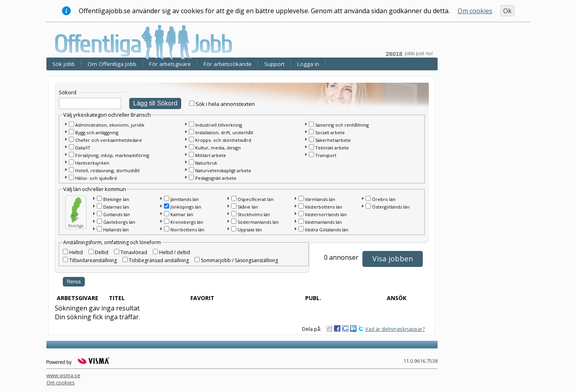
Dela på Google (345, 328)
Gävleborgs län (119, 222)
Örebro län (384, 199)
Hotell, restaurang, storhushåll (107, 170)
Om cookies (475, 11)
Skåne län (248, 207)
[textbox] (90, 103)
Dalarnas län (116, 207)
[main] (244, 203)
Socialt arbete (330, 132)
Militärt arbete (211, 155)
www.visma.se (63, 375)
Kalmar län (182, 214)
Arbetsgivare (78, 298)
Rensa (74, 282)
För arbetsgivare (170, 64)
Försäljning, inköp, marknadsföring (112, 155)
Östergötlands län (391, 207)
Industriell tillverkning (219, 125)
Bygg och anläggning (97, 132)
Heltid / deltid (175, 252)
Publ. (313, 298)
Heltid (76, 252)
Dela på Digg (329, 328)
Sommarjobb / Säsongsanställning (239, 260)
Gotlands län (117, 214)
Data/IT (83, 148)
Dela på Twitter (361, 328)
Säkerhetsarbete (333, 140)
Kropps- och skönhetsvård (223, 140)
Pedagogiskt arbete (216, 178)
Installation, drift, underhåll (224, 132)
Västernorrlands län (326, 214)
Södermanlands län (258, 222)
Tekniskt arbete (332, 148)
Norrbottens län (187, 230)
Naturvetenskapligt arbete (223, 170)
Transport (326, 155)
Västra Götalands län (327, 230)
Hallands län (116, 230)
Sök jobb (64, 64)
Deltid (102, 252)
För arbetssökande (228, 64)
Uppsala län (250, 230)
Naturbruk (206, 163)
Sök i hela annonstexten (225, 104)
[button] (66, 124)
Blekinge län (116, 199)
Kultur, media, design (218, 148)
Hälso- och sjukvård (96, 178)
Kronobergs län (187, 222)
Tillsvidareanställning (93, 260)
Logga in (308, 64)
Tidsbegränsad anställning (159, 260)
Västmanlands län (323, 222)
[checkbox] (192, 103)
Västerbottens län (324, 207)
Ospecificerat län (256, 199)
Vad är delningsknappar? (395, 329)
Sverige (76, 226)
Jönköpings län (186, 207)
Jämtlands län (185, 199)
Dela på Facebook (337, 328)
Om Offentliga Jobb (112, 64)
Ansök (397, 298)
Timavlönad (134, 252)
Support (274, 64)
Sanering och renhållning (342, 125)
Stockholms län (254, 214)
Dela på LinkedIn (353, 328)
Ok (507, 11)
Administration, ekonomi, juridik (110, 125)
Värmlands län (320, 199)
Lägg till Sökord (155, 103)
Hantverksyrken (92, 163)
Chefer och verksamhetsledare (109, 140)
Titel (117, 298)
